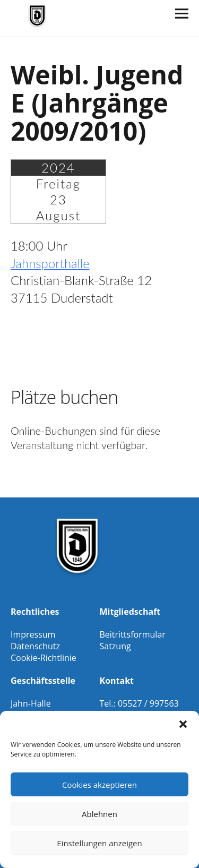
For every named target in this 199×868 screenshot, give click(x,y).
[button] (183, 724)
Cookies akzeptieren (99, 785)
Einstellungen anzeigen (99, 843)
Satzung (115, 646)
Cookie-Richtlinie (44, 658)
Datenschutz (35, 646)
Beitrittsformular (133, 634)
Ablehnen (99, 814)
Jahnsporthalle (50, 263)
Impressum (33, 634)
